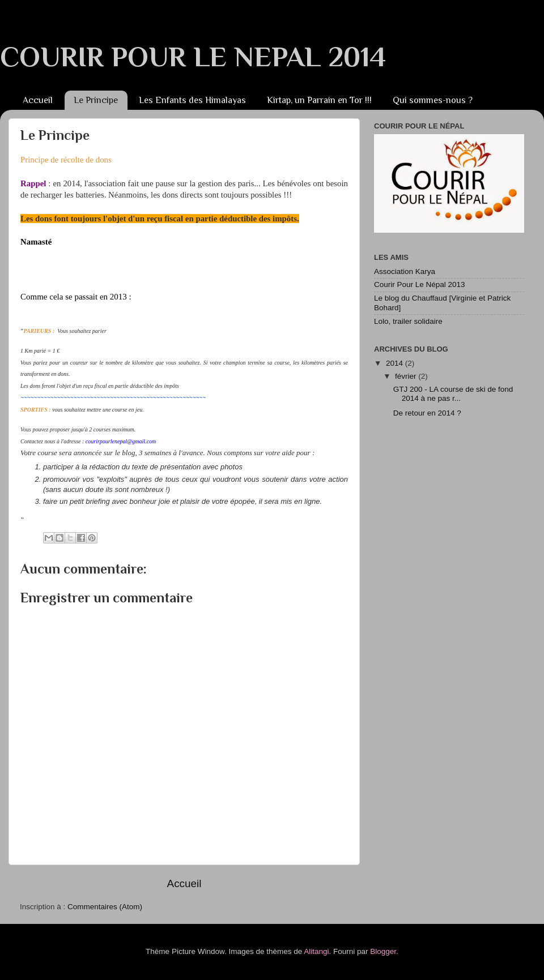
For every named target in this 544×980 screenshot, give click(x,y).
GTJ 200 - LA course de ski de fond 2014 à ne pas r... (453, 394)
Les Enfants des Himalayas (192, 100)
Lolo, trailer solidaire (408, 321)
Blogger (383, 951)
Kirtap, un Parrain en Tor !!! (319, 100)
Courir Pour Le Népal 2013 (420, 284)
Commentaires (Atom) (105, 907)
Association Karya (405, 271)
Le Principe (96, 100)
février (407, 376)
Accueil (38, 100)
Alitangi (316, 951)
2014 (396, 363)
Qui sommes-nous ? (433, 100)
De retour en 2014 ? (427, 413)
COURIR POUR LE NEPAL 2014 (193, 57)
